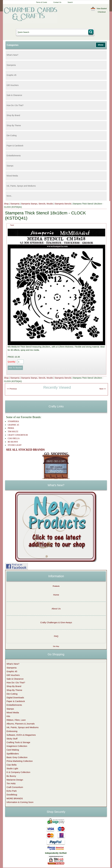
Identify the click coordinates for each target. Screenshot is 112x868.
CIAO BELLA (14, 438)
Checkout (102, 12)
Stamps (10, 166)
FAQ (56, 636)
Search (70, 2)
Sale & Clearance (14, 95)
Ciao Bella (12, 765)
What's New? (12, 55)
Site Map (56, 646)
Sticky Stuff (12, 739)
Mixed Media (12, 176)
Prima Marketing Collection (20, 761)
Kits (8, 716)
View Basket (102, 8)
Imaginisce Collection (17, 746)
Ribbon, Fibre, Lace (16, 720)
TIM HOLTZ (13, 432)
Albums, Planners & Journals (21, 724)
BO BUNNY (13, 442)
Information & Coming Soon (20, 802)
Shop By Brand (13, 115)
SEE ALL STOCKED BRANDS (25, 450)
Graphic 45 (11, 75)
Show (101, 45)
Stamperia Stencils (63, 204)
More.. (9, 196)
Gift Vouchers (13, 85)
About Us (56, 609)
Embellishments (14, 156)
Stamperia (11, 65)
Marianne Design (15, 780)
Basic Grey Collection (17, 757)
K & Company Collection (18, 772)
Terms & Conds (42, 2)
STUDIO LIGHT (15, 445)
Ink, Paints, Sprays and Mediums (21, 186)
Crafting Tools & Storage (18, 742)
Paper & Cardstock (15, 146)
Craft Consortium (15, 787)
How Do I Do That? (15, 105)
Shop (6, 204)
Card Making (13, 750)
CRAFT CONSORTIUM (18, 435)
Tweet (12, 225)
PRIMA (11, 428)
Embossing (12, 731)
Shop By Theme (14, 125)
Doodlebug (12, 795)
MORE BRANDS (15, 798)
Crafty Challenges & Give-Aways (56, 622)
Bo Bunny (11, 776)
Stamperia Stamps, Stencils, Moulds (37, 204)
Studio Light (12, 768)
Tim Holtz (11, 783)
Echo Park (12, 791)
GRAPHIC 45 (13, 425)
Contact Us (57, 2)
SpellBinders (13, 754)
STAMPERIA (13, 421)
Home (56, 595)
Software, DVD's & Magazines (21, 735)
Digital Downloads (15, 697)
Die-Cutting (12, 135)
